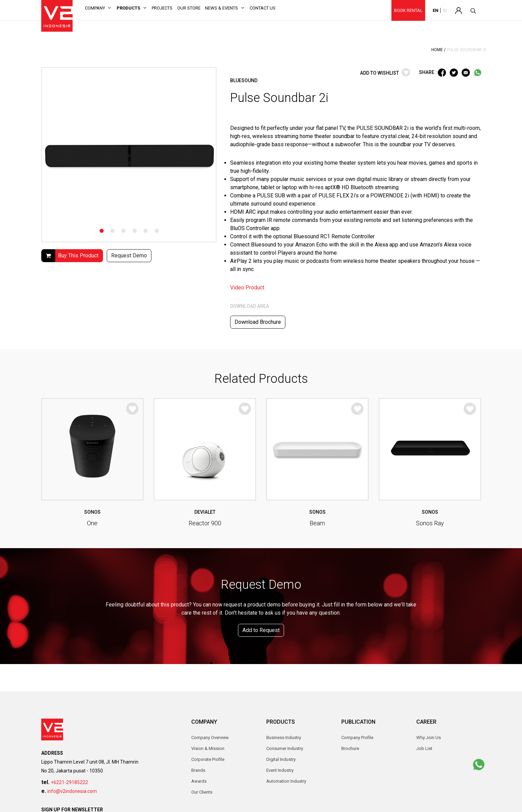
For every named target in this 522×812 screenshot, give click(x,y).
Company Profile (357, 738)
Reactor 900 (205, 523)
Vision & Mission (208, 748)
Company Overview (210, 738)
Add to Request (261, 630)
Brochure (350, 748)
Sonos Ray (430, 523)
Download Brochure (258, 322)
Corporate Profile (208, 759)
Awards (199, 781)
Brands (198, 770)
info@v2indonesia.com (72, 791)
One (92, 523)
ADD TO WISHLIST (385, 73)
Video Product (247, 288)
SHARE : (428, 72)
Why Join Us (429, 738)
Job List (424, 748)
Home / (438, 50)
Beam (317, 523)
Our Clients (202, 792)
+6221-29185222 (69, 782)
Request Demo (129, 255)
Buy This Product (78, 255)
